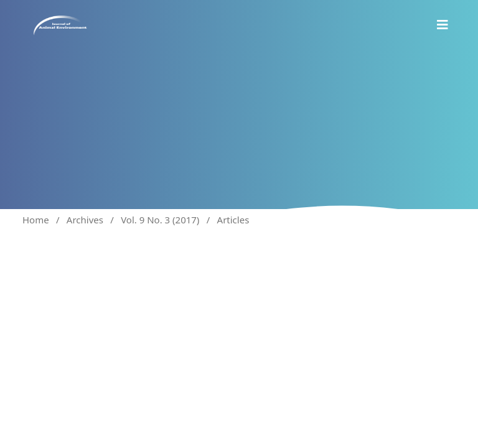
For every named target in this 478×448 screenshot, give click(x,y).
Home (36, 220)
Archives (85, 220)
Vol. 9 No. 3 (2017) (160, 220)
